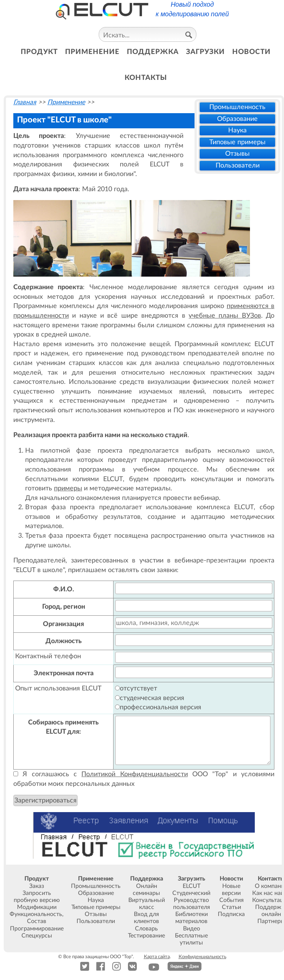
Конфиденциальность (202, 957)
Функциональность (36, 914)
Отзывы (237, 154)
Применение (66, 102)
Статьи (231, 907)
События (231, 900)
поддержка (153, 52)
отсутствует (136, 688)
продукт (39, 52)
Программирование (37, 929)
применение (92, 52)
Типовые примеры (237, 142)
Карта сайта (157, 957)
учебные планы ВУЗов (225, 316)
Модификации (37, 907)
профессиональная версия (158, 707)
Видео (192, 929)
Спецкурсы (37, 936)
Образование (237, 119)
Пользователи (238, 165)
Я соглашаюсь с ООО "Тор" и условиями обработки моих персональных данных (144, 779)
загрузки (205, 52)
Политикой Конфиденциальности (134, 774)
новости (251, 52)
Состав (37, 921)
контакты (146, 78)
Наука (237, 130)
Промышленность (237, 107)
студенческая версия (150, 698)
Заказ (37, 886)
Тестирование (146, 936)
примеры (68, 488)
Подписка (231, 914)
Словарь (146, 929)
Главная (25, 102)
